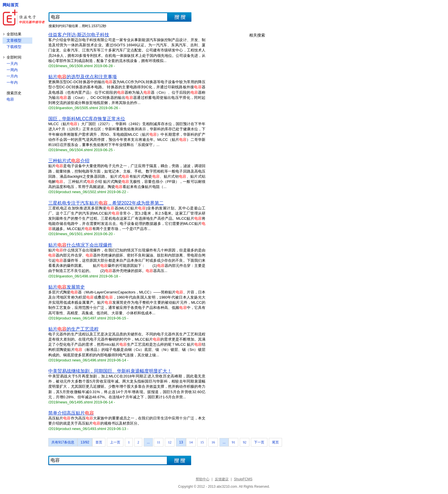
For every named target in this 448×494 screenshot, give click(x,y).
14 (191, 442)
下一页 (259, 442)
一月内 (12, 76)
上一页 (115, 442)
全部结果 (14, 34)
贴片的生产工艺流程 (73, 329)
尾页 (275, 442)
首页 (99, 442)
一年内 (12, 82)
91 (233, 442)
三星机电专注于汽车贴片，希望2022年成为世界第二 (106, 203)
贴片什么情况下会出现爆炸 (80, 245)
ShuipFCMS (243, 479)
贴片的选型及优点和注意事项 (83, 77)
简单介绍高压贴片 (71, 413)
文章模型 (14, 40)
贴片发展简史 (67, 287)
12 (170, 442)
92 (245, 442)
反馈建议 (222, 479)
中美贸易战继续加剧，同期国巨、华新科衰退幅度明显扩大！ (110, 371)
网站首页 (11, 5)
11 (159, 442)
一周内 (12, 70)
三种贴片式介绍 (69, 161)
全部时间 (14, 57)
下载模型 (14, 47)
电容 (10, 99)
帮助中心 (203, 479)
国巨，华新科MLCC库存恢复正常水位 (87, 119)
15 (202, 442)
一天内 (12, 64)
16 (213, 442)
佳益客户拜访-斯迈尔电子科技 (79, 35)
